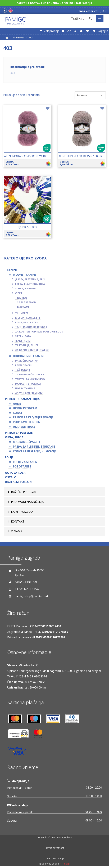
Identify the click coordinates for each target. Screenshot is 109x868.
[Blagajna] (100, 31)
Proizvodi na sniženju (28, 502)
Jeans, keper (23, 341)
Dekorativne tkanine (29, 356)
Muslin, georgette (28, 318)
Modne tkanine (25, 275)
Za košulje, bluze (27, 345)
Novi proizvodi (22, 512)
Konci (17, 413)
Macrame (23, 307)
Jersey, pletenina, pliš (30, 279)
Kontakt (18, 521)
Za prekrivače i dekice (30, 374)
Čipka (19, 293)
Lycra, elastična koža (30, 284)
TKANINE (11, 270)
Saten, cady (23, 336)
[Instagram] (11, 11)
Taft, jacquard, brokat (31, 327)
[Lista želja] (88, 31)
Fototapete (22, 466)
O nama (17, 531)
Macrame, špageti (26, 442)
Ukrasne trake (24, 427)
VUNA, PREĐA (14, 437)
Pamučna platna (27, 361)
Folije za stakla (25, 462)
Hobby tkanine (25, 388)
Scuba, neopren (26, 288)
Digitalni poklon (18, 482)
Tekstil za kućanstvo (30, 379)
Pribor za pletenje (19, 433)
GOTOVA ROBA (15, 473)
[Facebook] (5, 11)
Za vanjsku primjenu (29, 393)
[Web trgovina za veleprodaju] (49, 31)
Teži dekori (23, 370)
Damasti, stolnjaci (28, 384)
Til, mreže (22, 313)
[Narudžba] (90, 95)
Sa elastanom (27, 302)
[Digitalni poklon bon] (66, 31)
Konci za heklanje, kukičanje (35, 451)
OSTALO (11, 477)
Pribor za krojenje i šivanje (33, 417)
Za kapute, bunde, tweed (32, 350)
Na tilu (22, 298)
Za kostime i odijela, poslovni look (39, 332)
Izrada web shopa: (49, 865)
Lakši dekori (23, 365)
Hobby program (25, 408)
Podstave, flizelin (27, 422)
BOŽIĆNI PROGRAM (24, 492)
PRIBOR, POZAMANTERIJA (22, 399)
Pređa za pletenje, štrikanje (34, 447)
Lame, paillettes (26, 322)
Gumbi (18, 404)
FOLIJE (9, 457)
